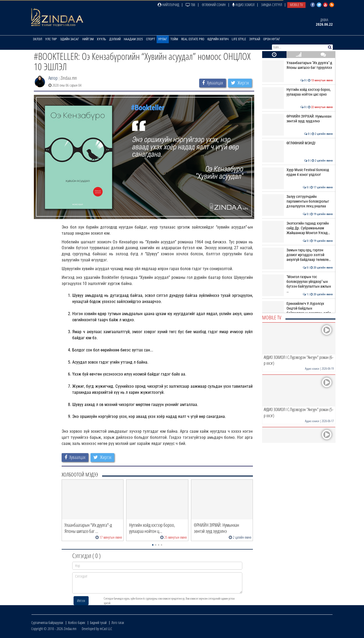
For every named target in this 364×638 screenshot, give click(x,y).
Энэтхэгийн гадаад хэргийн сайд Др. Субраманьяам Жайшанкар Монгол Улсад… (297, 228)
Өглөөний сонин (214, 5)
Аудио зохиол (243, 5)
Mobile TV (296, 5)
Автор (53, 78)
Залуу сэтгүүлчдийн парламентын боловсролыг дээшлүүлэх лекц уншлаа (297, 201)
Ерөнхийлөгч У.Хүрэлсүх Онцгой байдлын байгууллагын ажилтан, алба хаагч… (297, 311)
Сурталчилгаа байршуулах (47, 623)
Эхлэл (37, 39)
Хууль (101, 39)
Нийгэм (88, 39)
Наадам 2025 (133, 39)
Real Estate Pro (193, 39)
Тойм (174, 39)
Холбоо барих (77, 623)
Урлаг (163, 39)
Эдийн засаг (70, 39)
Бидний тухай (98, 623)
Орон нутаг (272, 39)
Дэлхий (115, 39)
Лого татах (118, 623)
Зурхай (255, 39)
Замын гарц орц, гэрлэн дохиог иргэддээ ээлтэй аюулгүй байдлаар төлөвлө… (297, 255)
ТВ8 (190, 5)
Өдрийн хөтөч (218, 39)
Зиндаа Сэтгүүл (272, 5)
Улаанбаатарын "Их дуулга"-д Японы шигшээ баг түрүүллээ (297, 65)
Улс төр (51, 39)
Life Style (239, 39)
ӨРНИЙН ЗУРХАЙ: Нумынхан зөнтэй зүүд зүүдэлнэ (297, 119)
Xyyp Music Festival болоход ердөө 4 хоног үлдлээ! (297, 172)
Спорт (151, 39)
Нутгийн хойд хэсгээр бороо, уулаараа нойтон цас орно (297, 92)
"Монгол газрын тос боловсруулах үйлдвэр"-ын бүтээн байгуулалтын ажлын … (297, 284)
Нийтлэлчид (168, 5)
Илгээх (81, 601)
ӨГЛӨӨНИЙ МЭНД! (297, 143)
